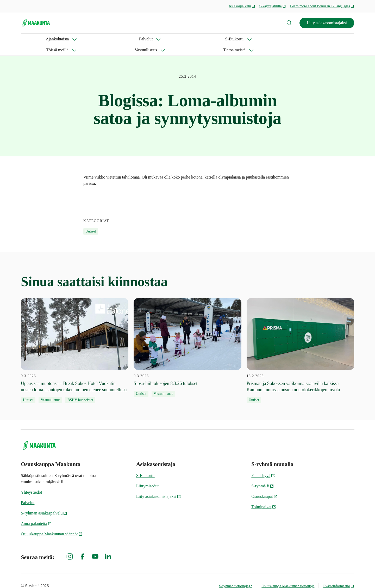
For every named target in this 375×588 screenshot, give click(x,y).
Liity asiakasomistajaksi (327, 23)
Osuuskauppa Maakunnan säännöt (52, 523)
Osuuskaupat (264, 485)
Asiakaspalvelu (242, 6)
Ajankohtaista (32, 39)
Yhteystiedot (32, 481)
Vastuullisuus (172, 39)
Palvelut (66, 39)
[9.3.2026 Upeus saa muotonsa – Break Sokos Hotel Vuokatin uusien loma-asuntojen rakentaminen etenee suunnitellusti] (75, 340)
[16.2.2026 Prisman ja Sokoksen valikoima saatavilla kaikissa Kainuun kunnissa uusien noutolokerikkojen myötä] (300, 340)
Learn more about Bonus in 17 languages (322, 6)
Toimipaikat (264, 496)
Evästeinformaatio (339, 575)
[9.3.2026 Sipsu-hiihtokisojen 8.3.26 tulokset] (187, 337)
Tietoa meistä (210, 39)
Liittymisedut (147, 475)
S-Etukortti (98, 39)
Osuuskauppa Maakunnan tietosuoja (288, 575)
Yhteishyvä (263, 465)
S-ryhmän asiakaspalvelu (44, 502)
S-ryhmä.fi (263, 475)
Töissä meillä (134, 39)
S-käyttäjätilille (273, 6)
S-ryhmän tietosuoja (236, 575)
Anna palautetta (36, 513)
